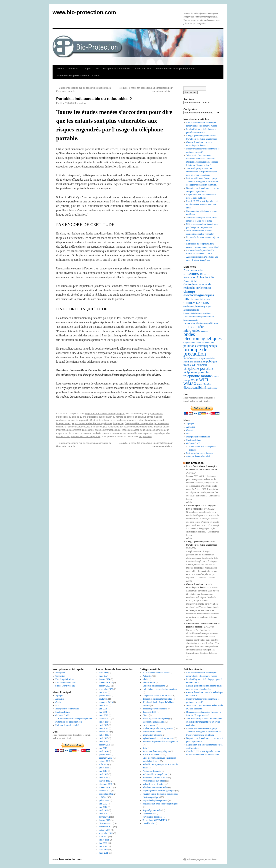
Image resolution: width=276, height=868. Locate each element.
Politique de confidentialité (198, 456)
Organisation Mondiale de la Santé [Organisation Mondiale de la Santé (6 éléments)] (199, 343)
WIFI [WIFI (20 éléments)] (204, 380)
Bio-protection (195, 463)
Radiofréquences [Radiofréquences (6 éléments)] (191, 358)
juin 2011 (103, 843)
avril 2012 (104, 810)
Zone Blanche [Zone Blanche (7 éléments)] (204, 384)
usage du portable (162, 433)
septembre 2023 (106, 689)
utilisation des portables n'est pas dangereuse (78, 437)
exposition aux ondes (152, 732)
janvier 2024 (105, 679)
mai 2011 (103, 846)
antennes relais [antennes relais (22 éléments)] (196, 273)
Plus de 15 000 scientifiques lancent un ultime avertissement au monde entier (202, 204)
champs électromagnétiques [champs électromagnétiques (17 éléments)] (199, 293)
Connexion (60, 676)
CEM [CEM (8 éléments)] (194, 281)
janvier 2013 (105, 781)
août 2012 (103, 797)
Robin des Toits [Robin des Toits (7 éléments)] (191, 362)
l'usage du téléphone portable (139, 423)
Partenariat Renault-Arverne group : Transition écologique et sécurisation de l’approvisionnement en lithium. (202, 182)
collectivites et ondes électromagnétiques (161, 689)
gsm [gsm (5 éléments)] (209, 306)
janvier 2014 (105, 755)
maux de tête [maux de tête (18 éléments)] (194, 327)
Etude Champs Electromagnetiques (158, 728)
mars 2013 (104, 778)
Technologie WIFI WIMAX (155, 820)
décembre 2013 (106, 758)
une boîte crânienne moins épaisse (109, 433)
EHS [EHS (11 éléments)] (206, 303)
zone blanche (148, 823)
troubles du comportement (153, 430)
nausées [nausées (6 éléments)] (204, 331)
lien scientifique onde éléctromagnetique (160, 741)
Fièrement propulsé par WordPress (202, 859)
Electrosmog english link (154, 722)
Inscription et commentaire (116, 69)
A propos (86, 69)
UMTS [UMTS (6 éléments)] (215, 376)
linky (145, 748)
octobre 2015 (105, 745)
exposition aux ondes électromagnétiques (92, 423)
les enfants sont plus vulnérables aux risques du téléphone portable (120, 427)
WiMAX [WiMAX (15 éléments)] (190, 384)
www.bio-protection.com (84, 12)
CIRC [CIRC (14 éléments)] (188, 299)
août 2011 (103, 837)
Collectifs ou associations (154, 686)
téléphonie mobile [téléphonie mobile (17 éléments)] (198, 376)
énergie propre (149, 725)
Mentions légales (194, 440)
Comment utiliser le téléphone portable (175, 69)
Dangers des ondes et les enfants (157, 696)
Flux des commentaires (66, 682)
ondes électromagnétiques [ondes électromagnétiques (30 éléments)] (203, 336)
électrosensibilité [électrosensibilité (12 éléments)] (195, 388)
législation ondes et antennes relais (158, 738)
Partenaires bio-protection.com (73, 75)
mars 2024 (104, 676)
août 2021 (103, 699)
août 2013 (103, 764)
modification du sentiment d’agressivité (75, 430)
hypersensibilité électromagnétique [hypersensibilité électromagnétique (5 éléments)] (197, 313)
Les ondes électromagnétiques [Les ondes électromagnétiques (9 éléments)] (201, 323)
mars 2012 (104, 814)
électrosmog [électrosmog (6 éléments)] (212, 388)
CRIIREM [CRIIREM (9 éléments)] (189, 303)
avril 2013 (104, 774)
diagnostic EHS (150, 712)
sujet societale (149, 814)
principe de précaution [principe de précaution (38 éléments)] (195, 352)
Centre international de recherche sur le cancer (113, 420)
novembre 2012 (106, 787)
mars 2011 (104, 853)
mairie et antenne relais (153, 755)
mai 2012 (103, 807)
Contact (96, 75)
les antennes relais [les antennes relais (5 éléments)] (191, 320)
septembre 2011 (106, 833)
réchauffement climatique (154, 784)
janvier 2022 (105, 696)
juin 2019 (103, 709)
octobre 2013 (105, 761)
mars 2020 (104, 705)
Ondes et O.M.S (142, 69)
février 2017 (104, 732)
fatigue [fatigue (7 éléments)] (204, 306)
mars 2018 (104, 715)
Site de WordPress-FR (65, 686)
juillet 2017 (104, 722)
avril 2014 (104, 751)
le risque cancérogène (75, 427)
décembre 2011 (106, 823)
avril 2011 (104, 850)
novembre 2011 (106, 827)
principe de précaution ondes (155, 778)
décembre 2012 (106, 784)
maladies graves (162, 427)
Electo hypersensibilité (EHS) (156, 719)
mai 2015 (103, 748)
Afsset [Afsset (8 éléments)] (187, 270)
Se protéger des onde (152, 810)
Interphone (118, 423)
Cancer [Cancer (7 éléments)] (187, 281)
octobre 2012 (105, 791)
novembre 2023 (106, 682)
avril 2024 (104, 673)
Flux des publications (65, 679)
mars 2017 (104, 728)
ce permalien (145, 437)
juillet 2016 (104, 735)
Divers (146, 715)
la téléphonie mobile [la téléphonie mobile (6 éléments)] (205, 317)
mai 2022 (103, 692)
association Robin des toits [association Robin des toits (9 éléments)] (199, 277)
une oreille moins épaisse (139, 433)
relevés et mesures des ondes (155, 787)
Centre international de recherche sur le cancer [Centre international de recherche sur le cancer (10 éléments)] (197, 286)
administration (149, 682)
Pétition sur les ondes (152, 771)
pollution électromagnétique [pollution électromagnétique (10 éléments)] (200, 346)
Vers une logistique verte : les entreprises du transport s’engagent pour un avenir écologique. (202, 172)
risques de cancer (130, 430)
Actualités (73, 69)
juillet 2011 (104, 840)
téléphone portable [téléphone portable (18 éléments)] (198, 368)
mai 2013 (103, 771)
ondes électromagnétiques (108, 430)
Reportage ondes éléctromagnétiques (159, 791)
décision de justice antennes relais (158, 699)
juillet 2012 (104, 800)
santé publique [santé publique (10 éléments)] (208, 361)
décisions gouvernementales (155, 709)
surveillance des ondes (153, 817)
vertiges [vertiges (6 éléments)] (187, 380)
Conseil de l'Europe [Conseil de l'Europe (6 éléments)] (201, 299)
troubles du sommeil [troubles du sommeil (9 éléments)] (195, 365)
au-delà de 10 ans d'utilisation (83, 417)
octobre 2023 (105, 686)
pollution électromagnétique (155, 774)
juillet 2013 (104, 768)
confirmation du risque (148, 420)
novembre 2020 (106, 702)
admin (83, 103)
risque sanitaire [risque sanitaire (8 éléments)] (207, 358)
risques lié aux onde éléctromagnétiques (105, 414)
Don (97, 69)
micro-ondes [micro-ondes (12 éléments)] (192, 331)
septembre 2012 (106, 794)
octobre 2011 (105, 830)
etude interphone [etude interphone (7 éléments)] (192, 306)
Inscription (60, 673)
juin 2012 (103, 804)
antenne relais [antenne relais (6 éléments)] (197, 270)
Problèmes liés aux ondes (154, 781)
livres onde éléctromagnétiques (156, 751)
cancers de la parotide (78, 420)
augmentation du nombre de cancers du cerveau (122, 417)
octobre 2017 (105, 719)
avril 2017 (104, 725)
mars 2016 (104, 741)
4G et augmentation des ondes (156, 673)
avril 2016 (104, 738)
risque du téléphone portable (155, 800)
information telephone (152, 735)
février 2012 (104, 817)
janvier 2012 (105, 820)
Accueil (60, 69)
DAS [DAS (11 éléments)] (199, 303)
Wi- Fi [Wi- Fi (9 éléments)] (195, 380)
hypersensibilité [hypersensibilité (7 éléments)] (191, 310)
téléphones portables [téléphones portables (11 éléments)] (197, 372)
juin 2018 (103, 712)
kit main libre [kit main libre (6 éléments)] (189, 317)
